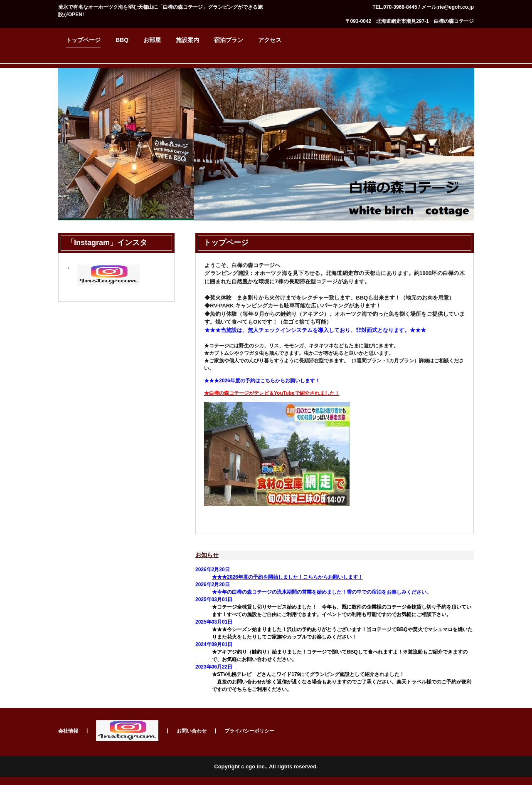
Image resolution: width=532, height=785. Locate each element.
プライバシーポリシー (249, 731)
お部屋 (152, 40)
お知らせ (207, 555)
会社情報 (68, 731)
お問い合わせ (192, 731)
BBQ (122, 40)
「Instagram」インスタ (107, 243)
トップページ (83, 40)
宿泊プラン (229, 40)
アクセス (270, 40)
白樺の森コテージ (415, 185)
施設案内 (187, 40)
